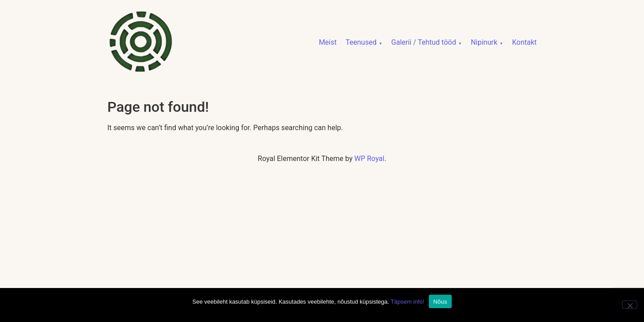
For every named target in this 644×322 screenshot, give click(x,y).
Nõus (440, 302)
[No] (630, 305)
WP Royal (369, 159)
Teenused (361, 42)
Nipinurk (484, 42)
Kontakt (524, 42)
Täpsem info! (408, 302)
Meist (328, 42)
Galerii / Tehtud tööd (424, 42)
